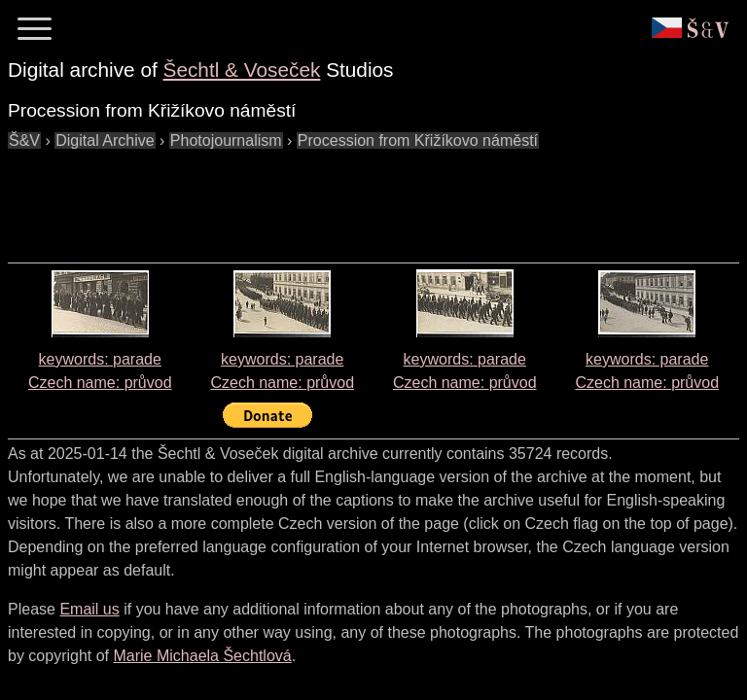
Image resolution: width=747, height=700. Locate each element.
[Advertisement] (362, 196)
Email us (89, 609)
